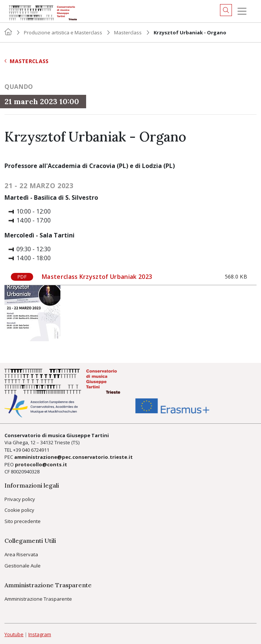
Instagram (40, 634)
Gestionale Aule (23, 566)
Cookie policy (19, 510)
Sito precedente (23, 521)
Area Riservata (21, 554)
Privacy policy (20, 499)
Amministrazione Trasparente (38, 599)
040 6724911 (36, 450)
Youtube (14, 634)
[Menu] (242, 11)
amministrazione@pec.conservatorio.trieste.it (73, 457)
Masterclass (128, 32)
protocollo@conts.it (41, 464)
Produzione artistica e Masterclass (63, 32)
